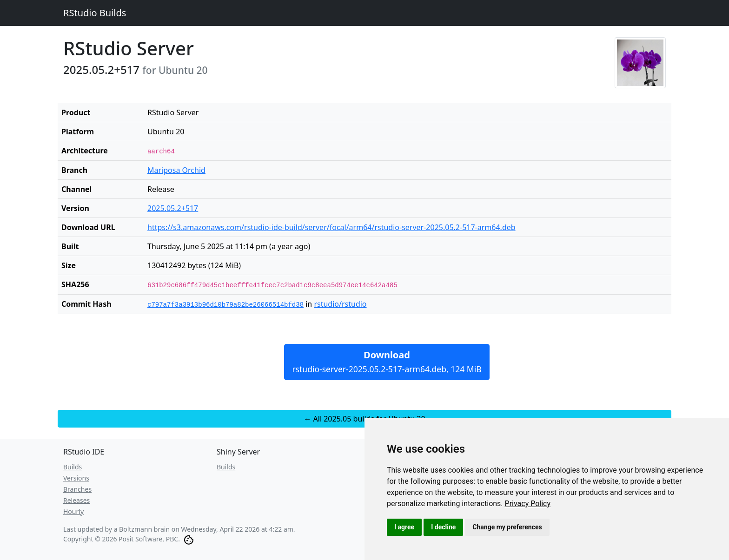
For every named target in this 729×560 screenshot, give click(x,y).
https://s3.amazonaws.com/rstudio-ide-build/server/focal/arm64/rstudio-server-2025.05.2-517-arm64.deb (331, 227)
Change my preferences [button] (507, 527)
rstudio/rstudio (340, 304)
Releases (76, 500)
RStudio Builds (95, 13)
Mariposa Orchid (176, 170)
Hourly (73, 511)
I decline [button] (443, 527)
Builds (73, 467)
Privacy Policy (528, 504)
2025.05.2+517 (173, 208)
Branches (77, 489)
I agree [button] (404, 527)
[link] (528, 504)
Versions (76, 478)
